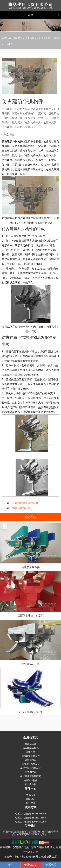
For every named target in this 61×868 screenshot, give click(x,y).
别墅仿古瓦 (31, 760)
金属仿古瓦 (31, 38)
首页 (10, 865)
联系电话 (51, 865)
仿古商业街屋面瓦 (31, 764)
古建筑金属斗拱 (31, 567)
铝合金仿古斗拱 (21, 508)
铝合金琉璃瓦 (47, 847)
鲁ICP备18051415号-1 (27, 857)
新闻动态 (31, 799)
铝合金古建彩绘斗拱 (31, 712)
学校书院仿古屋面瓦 (31, 768)
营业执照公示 (49, 857)
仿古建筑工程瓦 (31, 748)
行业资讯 (31, 803)
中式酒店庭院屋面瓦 (31, 776)
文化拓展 (31, 795)
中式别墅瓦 (31, 772)
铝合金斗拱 (45, 38)
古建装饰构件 (31, 780)
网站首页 (18, 38)
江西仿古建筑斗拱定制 (25, 503)
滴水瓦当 (31, 752)
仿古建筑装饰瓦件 (31, 756)
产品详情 (9, 135)
